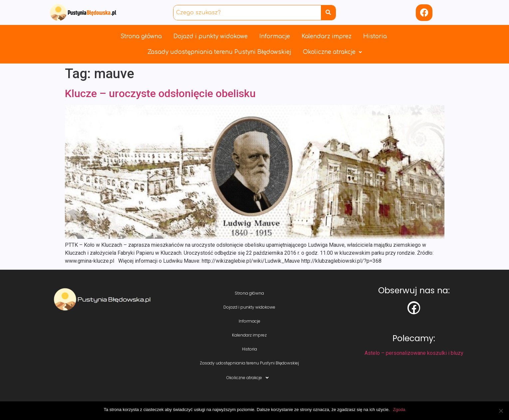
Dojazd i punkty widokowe (211, 36)
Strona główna (141, 36)
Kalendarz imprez (327, 36)
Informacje (275, 36)
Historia (375, 36)
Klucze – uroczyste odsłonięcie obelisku (160, 93)
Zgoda (399, 410)
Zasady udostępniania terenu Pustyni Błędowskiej (219, 52)
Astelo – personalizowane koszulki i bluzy (414, 353)
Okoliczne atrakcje (332, 52)
